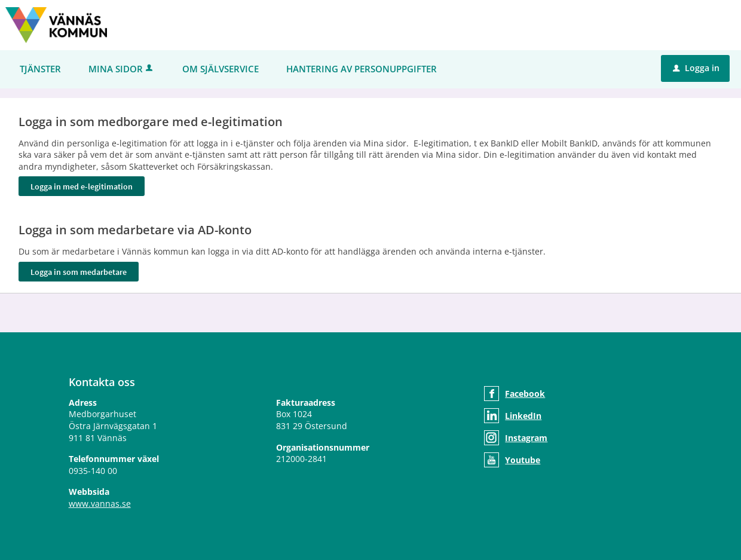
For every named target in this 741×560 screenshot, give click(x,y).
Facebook (525, 394)
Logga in (696, 68)
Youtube (523, 460)
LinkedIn (523, 416)
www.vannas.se (100, 504)
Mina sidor (122, 69)
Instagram (526, 438)
